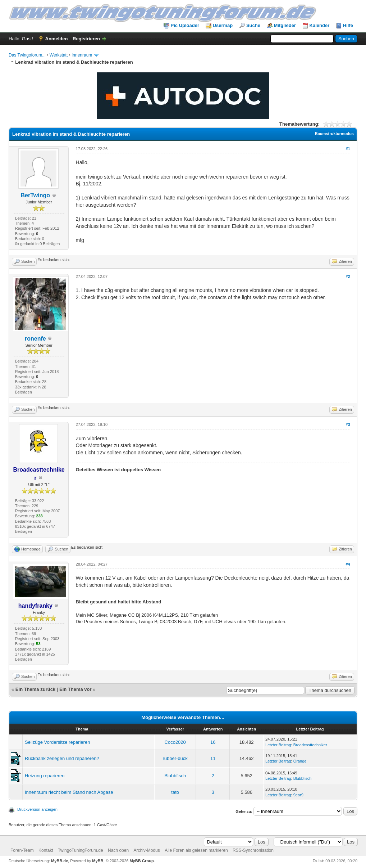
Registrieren (86, 39)
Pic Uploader (185, 25)
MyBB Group (141, 861)
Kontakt (46, 850)
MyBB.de (60, 861)
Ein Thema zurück (35, 689)
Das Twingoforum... (27, 55)
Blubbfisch (175, 776)
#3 (348, 424)
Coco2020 (175, 742)
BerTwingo (35, 195)
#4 (348, 564)
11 (213, 758)
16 (213, 742)
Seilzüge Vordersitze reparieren (57, 742)
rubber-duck (175, 758)
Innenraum (82, 55)
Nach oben (118, 850)
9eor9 (298, 795)
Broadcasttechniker (310, 745)
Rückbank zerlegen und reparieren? (62, 758)
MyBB (98, 861)
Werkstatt (59, 55)
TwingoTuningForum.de (81, 850)
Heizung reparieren (45, 776)
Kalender (320, 25)
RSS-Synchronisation (253, 850)
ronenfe (35, 339)
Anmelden (57, 39)
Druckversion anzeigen (37, 809)
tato (175, 792)
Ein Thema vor (76, 689)
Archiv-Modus (147, 850)
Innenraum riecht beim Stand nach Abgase (69, 792)
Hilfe (348, 25)
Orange (300, 761)
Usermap (223, 25)
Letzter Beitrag (278, 745)
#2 (348, 276)
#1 (348, 149)
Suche (253, 25)
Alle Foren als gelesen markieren (196, 850)
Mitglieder (285, 25)
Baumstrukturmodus (334, 134)
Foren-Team (22, 850)
